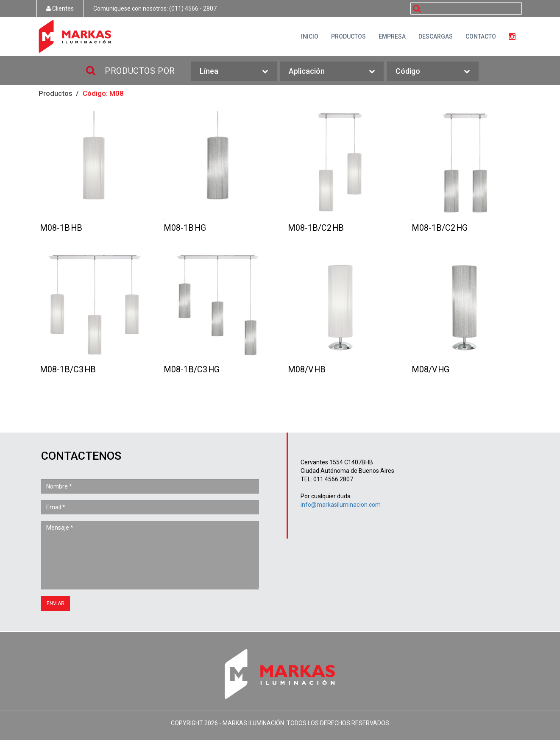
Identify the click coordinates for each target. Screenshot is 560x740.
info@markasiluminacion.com (341, 505)
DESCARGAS (436, 36)
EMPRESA (392, 36)
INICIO (310, 36)
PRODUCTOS (348, 36)
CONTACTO (481, 36)
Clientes (60, 8)
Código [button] (433, 71)
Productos (56, 93)
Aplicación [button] (332, 71)
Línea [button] (234, 71)
